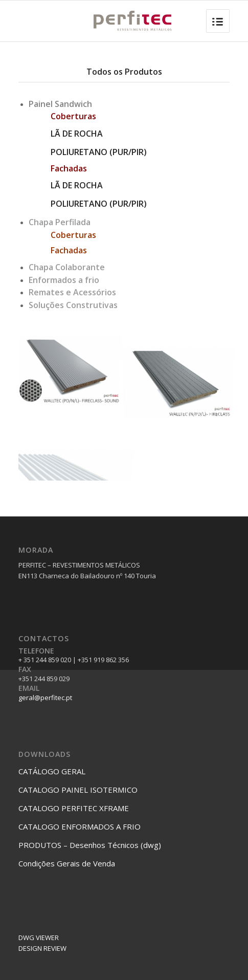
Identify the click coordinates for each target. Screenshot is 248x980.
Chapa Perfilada (60, 222)
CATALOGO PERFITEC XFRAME (74, 808)
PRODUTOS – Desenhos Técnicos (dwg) (90, 845)
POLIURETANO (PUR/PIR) (99, 152)
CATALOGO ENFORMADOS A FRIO (80, 826)
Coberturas (73, 235)
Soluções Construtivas (73, 305)
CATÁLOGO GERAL (52, 771)
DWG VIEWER (39, 938)
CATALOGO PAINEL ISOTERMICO (78, 790)
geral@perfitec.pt (45, 698)
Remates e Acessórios (72, 292)
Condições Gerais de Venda (67, 863)
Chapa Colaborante (67, 267)
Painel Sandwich (60, 104)
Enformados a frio (64, 280)
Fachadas (69, 250)
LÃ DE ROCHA (77, 134)
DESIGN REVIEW (42, 948)
